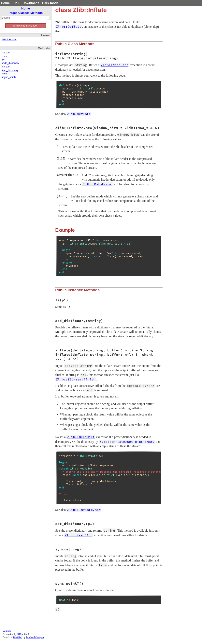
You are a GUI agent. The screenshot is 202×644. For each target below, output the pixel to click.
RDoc (20, 634)
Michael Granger (35, 637)
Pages (13, 13)
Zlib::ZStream (9, 40)
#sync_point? (9, 77)
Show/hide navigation (26, 26)
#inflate (6, 67)
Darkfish (18, 637)
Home (5, 3)
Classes (24, 13)
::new (5, 56)
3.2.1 (16, 3)
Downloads (31, 3)
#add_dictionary (10, 63)
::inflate (6, 53)
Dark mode (50, 3)
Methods (36, 13)
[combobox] (25, 18)
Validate (7, 631)
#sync (5, 74)
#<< (4, 60)
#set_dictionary (10, 70)
